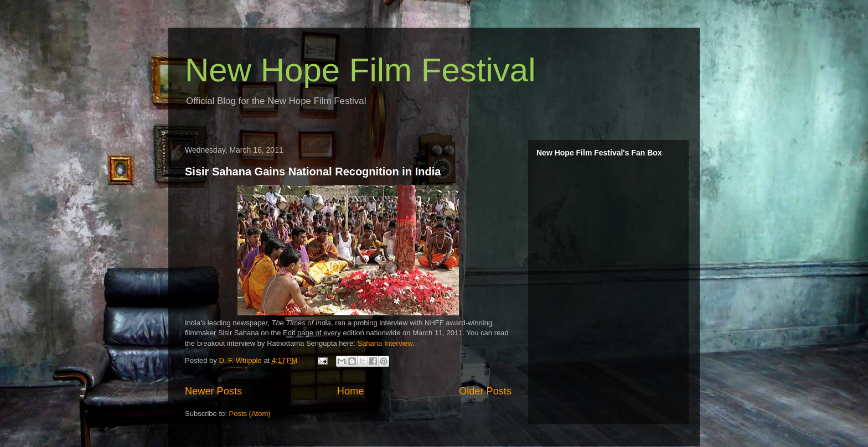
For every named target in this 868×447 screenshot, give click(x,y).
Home (351, 391)
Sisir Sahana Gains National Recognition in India (313, 171)
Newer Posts (213, 391)
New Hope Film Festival (360, 70)
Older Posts (485, 391)
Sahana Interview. (386, 343)
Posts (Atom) (250, 414)
